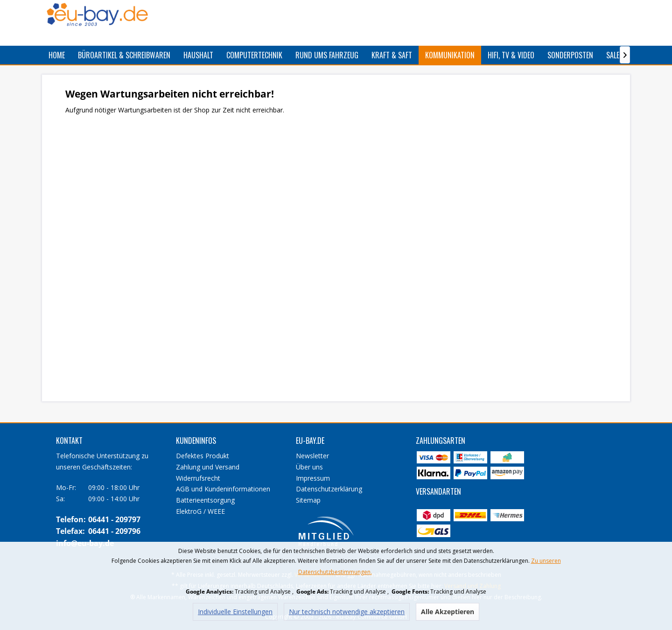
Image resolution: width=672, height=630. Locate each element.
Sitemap (308, 500)
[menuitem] (57, 55)
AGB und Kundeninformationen (223, 489)
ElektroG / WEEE (200, 511)
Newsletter (312, 456)
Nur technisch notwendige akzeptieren (347, 612)
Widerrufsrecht (198, 478)
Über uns (309, 467)
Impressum (313, 478)
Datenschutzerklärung (329, 489)
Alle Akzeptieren (448, 612)
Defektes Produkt (203, 456)
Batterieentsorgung (205, 500)
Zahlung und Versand (208, 467)
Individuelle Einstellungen (235, 612)
